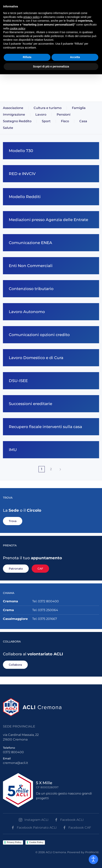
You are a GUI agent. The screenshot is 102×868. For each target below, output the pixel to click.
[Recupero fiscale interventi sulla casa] (51, 427)
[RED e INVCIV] (51, 174)
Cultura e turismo (48, 108)
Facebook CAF (77, 828)
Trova (13, 521)
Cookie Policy (36, 842)
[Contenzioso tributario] (51, 289)
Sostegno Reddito (17, 121)
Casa (83, 121)
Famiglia (79, 108)
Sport (46, 121)
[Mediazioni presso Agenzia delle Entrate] (51, 220)
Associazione (13, 108)
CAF (40, 569)
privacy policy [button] (32, 17)
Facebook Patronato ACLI (34, 828)
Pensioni (64, 115)
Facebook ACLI (69, 820)
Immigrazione (14, 115)
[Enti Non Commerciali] (51, 266)
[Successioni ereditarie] (51, 404)
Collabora (15, 665)
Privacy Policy (14, 842)
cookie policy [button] (17, 28)
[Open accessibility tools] (93, 859)
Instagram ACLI (34, 820)
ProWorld (92, 852)
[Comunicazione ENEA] (51, 243)
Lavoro (41, 115)
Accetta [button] (75, 57)
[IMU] (51, 450)
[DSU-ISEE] (51, 381)
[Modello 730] (51, 151)
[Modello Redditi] (51, 197)
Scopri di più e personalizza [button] (51, 66)
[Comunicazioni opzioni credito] (51, 335)
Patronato (16, 569)
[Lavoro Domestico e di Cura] (51, 358)
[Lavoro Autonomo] (51, 312)
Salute (8, 128)
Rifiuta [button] (27, 57)
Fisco (65, 121)
